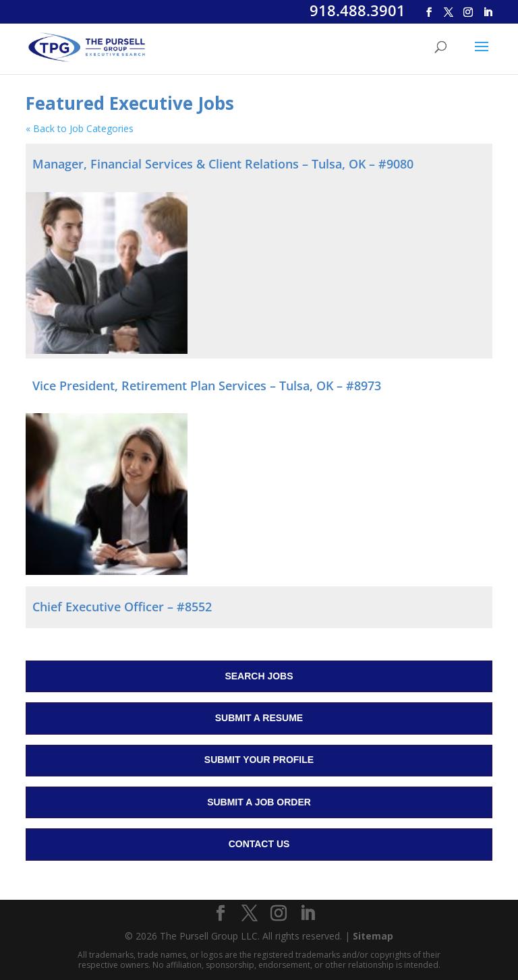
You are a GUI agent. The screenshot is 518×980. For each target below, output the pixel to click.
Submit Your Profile (259, 760)
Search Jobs (259, 676)
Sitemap (373, 936)
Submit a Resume (259, 718)
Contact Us (259, 844)
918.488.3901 (357, 10)
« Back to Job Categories (80, 128)
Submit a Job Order (259, 802)
